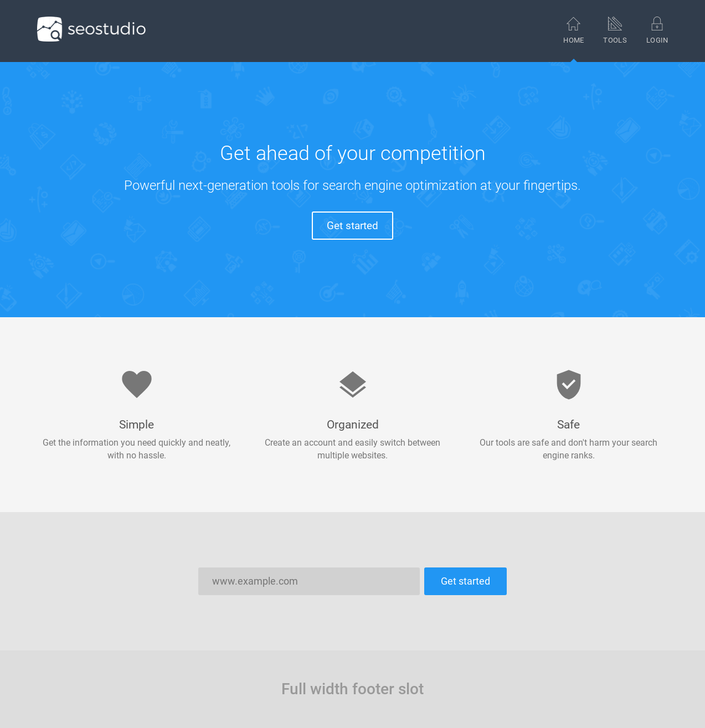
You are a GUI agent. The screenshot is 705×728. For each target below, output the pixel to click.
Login (657, 30)
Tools (615, 30)
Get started (352, 226)
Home (573, 39)
